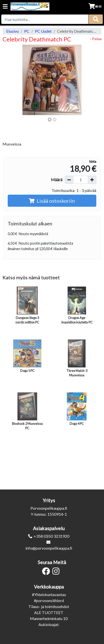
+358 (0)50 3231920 (52, 536)
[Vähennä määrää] (69, 180)
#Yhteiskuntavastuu (49, 594)
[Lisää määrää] (92, 180)
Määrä (57, 180)
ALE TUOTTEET (49, 612)
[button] (10, 80)
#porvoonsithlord (49, 600)
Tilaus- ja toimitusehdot (49, 606)
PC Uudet (43, 31)
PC (27, 31)
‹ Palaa (96, 39)
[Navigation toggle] (5, 7)
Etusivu (12, 31)
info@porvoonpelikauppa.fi (49, 548)
